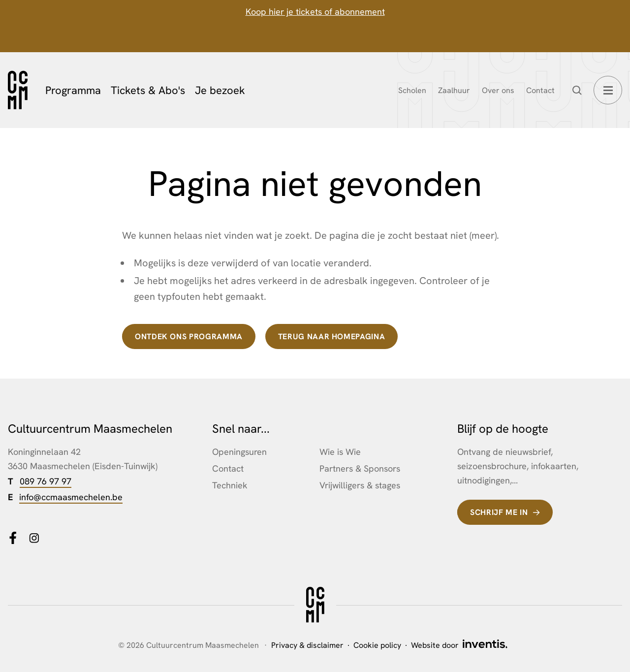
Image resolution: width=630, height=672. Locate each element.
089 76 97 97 (46, 481)
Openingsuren (239, 452)
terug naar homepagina (331, 336)
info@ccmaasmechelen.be (71, 497)
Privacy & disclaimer (307, 645)
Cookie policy (377, 645)
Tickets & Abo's (148, 90)
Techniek (230, 485)
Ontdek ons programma (189, 336)
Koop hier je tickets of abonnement (315, 12)
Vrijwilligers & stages (360, 485)
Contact (540, 90)
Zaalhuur (454, 90)
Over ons (498, 90)
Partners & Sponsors (360, 468)
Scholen (412, 90)
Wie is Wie (340, 452)
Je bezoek (220, 90)
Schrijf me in (499, 512)
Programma (73, 90)
